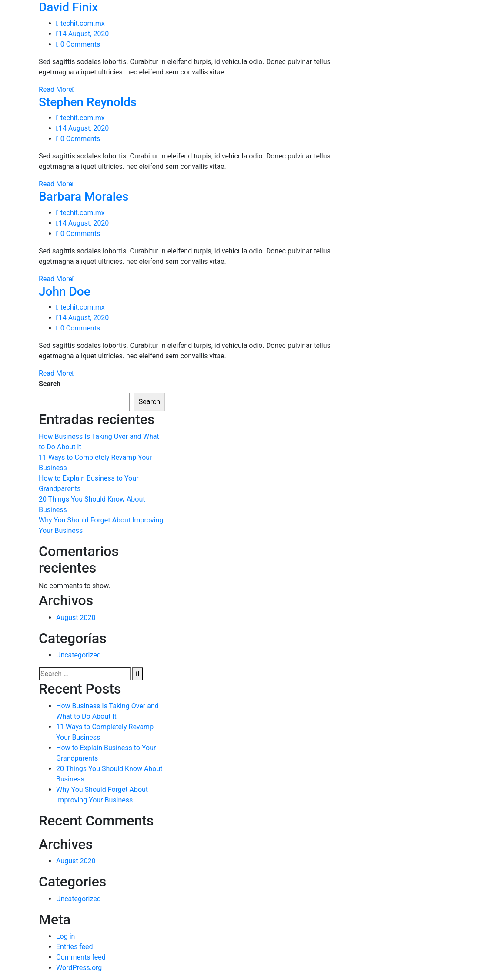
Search (50, 384)
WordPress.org (79, 968)
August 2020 (76, 618)
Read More (57, 89)
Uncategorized (79, 655)
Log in (65, 936)
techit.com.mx (80, 23)
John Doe (65, 291)
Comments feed (81, 957)
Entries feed (75, 947)
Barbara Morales (84, 197)
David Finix (68, 7)
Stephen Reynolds (88, 102)
